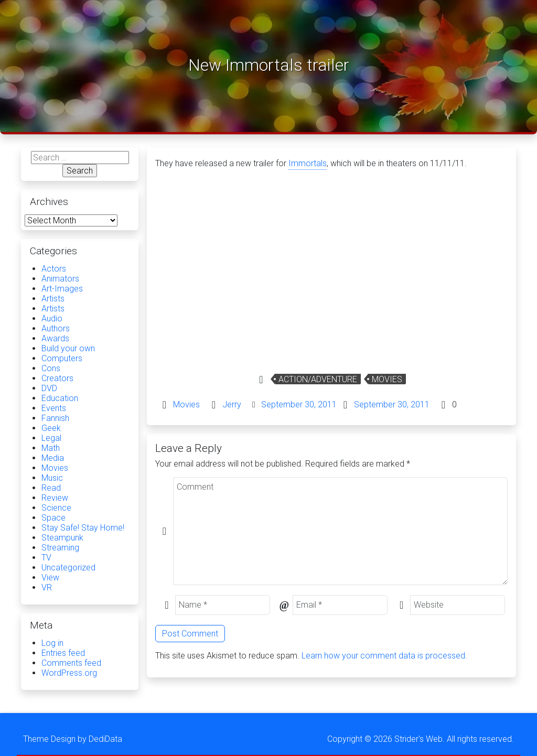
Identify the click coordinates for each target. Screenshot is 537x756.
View (50, 577)
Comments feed (71, 663)
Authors (56, 328)
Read (51, 488)
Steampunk (62, 538)
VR (47, 587)
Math (51, 448)
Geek (51, 428)
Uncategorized (68, 568)
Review (55, 498)
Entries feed (63, 653)
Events (54, 408)
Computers (62, 358)
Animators (60, 279)
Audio (52, 318)
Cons (51, 368)
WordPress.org (69, 673)
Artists (53, 299)
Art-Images (62, 289)
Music (52, 478)
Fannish (55, 418)
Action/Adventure (318, 379)
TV (46, 558)
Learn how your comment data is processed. (384, 656)
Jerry (232, 404)
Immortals (308, 163)
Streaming (60, 548)
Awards (55, 338)
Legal (51, 438)
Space (53, 518)
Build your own (68, 348)
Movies (387, 379)
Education (60, 398)
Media (53, 458)
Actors (54, 269)
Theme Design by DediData (73, 739)
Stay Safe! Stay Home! (83, 528)
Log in (52, 643)
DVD (49, 388)
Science (56, 508)
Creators (57, 378)
